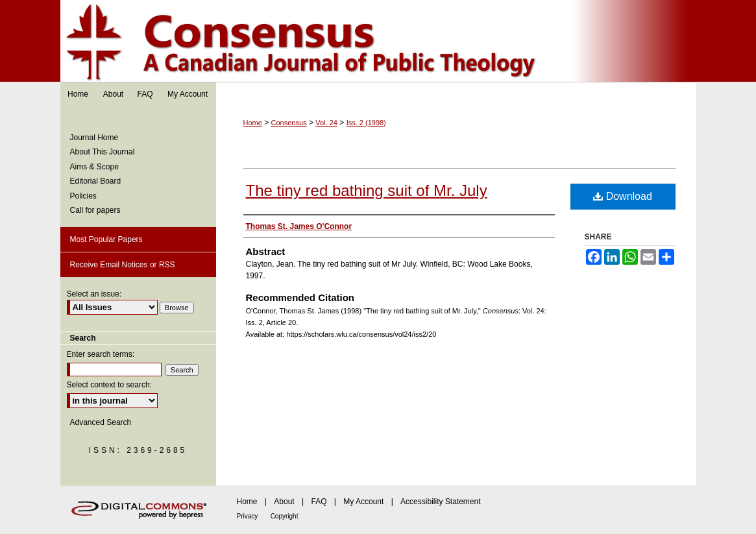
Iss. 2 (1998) (366, 123)
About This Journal (103, 152)
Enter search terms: (101, 354)
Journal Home (94, 138)
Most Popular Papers (106, 239)
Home (253, 123)
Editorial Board (96, 181)
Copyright (285, 516)
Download (623, 196)
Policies (83, 196)
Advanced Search (101, 422)
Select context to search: (109, 385)
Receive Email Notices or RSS (123, 265)
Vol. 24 (326, 123)
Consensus (378, 41)
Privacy (248, 516)
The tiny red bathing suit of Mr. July (367, 190)
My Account (363, 502)
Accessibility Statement (440, 502)
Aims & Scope (94, 167)
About (284, 502)
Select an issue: (94, 294)
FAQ (319, 502)
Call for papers (95, 210)
